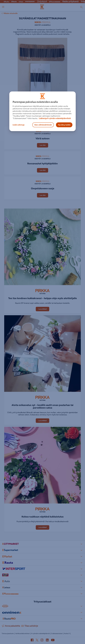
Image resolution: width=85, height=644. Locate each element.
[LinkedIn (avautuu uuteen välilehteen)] (47, 640)
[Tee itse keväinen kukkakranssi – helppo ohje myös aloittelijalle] (42, 247)
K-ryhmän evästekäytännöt (41, 633)
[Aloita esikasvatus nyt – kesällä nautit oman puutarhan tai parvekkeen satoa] (42, 354)
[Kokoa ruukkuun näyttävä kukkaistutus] (42, 466)
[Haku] (81, 7)
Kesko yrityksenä (70, 1)
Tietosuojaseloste (8, 633)
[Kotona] (42, 292)
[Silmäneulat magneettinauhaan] (25, 113)
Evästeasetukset (57, 633)
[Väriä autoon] (42, 127)
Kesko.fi (67, 633)
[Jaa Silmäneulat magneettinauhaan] (41, 113)
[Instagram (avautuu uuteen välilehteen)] (42, 640)
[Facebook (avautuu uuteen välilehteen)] (32, 640)
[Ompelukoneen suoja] (42, 177)
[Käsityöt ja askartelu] (42, 24)
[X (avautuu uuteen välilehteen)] (37, 641)
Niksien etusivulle (9, 13)
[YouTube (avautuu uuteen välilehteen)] (53, 640)
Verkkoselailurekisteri (23, 633)
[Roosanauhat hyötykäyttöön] (42, 152)
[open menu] (3, 7)
